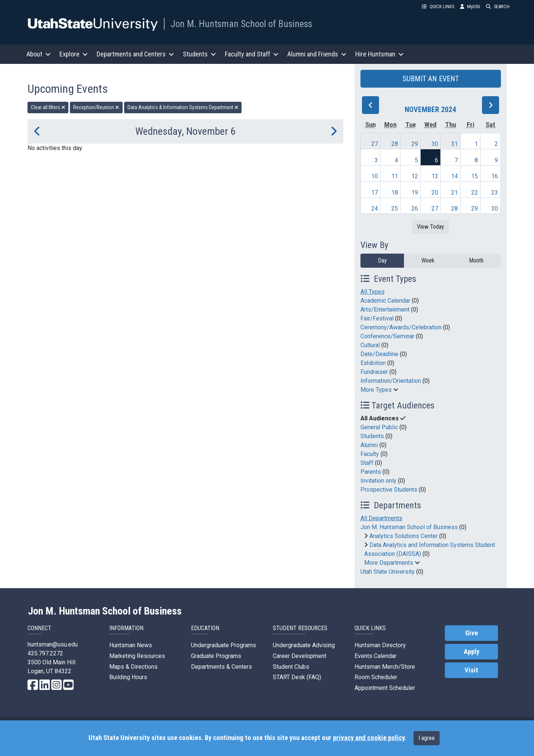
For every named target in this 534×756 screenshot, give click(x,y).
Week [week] (428, 260)
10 (375, 176)
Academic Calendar (385, 301)
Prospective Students (389, 490)
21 (454, 193)
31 (454, 144)
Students (372, 436)
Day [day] (382, 260)
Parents (371, 472)
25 (395, 208)
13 (435, 176)
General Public (379, 427)
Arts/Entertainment (385, 309)
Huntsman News (131, 645)
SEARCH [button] (498, 6)
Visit (471, 670)
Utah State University (388, 572)
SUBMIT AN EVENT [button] (431, 79)
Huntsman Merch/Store (385, 667)
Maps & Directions (133, 667)
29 (415, 144)
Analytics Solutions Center (404, 536)
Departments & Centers (221, 667)
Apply (472, 652)
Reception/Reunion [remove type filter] (96, 107)
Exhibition (373, 363)
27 (375, 144)
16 (495, 176)
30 (435, 144)
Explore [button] (74, 54)
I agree (427, 738)
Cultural (370, 345)
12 (415, 176)
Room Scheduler (376, 677)
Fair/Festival (377, 318)
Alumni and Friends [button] (317, 54)
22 (475, 193)
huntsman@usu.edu (53, 644)
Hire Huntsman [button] (379, 54)
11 (395, 176)
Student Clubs (291, 667)
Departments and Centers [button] (135, 54)
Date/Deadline (379, 354)
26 (415, 208)
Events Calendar (376, 656)
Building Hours (128, 677)
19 (415, 193)
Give (472, 633)
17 (375, 193)
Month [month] (476, 260)
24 (375, 208)
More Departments (389, 563)
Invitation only (378, 481)
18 (395, 193)
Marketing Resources (137, 656)
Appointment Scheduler (385, 688)
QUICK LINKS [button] (438, 6)
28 (395, 144)
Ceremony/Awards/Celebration (401, 327)
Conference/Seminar (387, 336)
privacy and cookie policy (369, 738)
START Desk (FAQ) (297, 677)
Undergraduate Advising (304, 645)
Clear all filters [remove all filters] (48, 107)
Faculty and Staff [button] (252, 54)
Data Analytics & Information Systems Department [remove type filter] (183, 107)
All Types (373, 292)
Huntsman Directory (380, 645)
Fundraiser (374, 372)
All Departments (381, 518)
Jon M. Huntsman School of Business (241, 24)
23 (495, 193)
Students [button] (199, 54)
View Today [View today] (431, 227)
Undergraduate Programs (224, 645)
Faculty (370, 454)
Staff (367, 463)
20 (435, 193)
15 (475, 176)
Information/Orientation (391, 381)
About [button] (38, 54)
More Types (376, 390)
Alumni (369, 445)
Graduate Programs (216, 656)
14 (454, 176)
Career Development (300, 656)
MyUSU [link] (470, 6)
